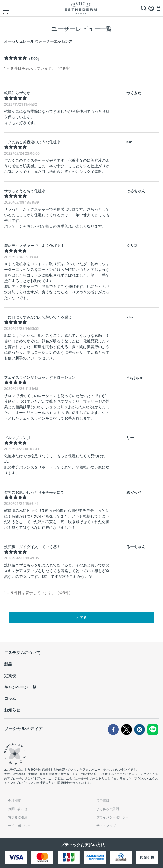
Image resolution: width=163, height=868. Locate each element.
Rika (130, 317)
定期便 (10, 676)
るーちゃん (136, 547)
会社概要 (15, 801)
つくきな (134, 93)
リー (130, 438)
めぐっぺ (134, 492)
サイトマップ (106, 826)
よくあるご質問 (108, 809)
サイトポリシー (19, 826)
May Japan (135, 377)
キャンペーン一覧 (20, 687)
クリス (132, 246)
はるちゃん (136, 191)
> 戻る (82, 618)
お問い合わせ (18, 809)
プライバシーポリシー (112, 817)
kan (129, 142)
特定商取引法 (18, 817)
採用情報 (103, 801)
